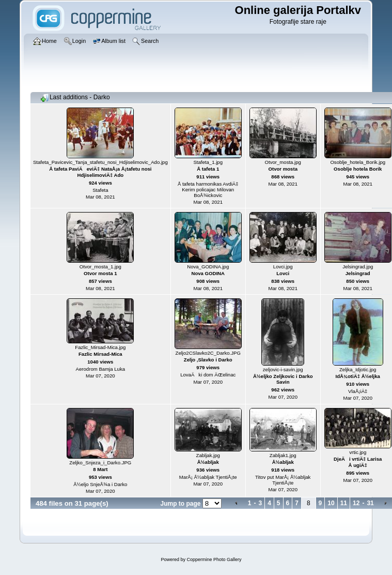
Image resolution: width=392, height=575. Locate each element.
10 (331, 503)
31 (370, 503)
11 (344, 503)
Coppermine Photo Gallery (214, 559)
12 (356, 503)
